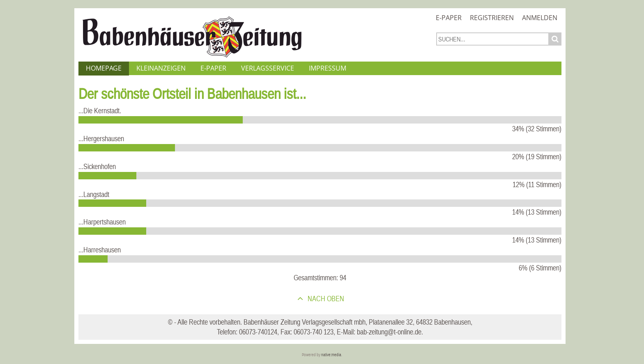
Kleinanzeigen (161, 68)
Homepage (104, 68)
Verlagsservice (268, 68)
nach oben (325, 299)
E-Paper (449, 18)
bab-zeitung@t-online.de (389, 332)
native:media (331, 355)
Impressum (328, 68)
